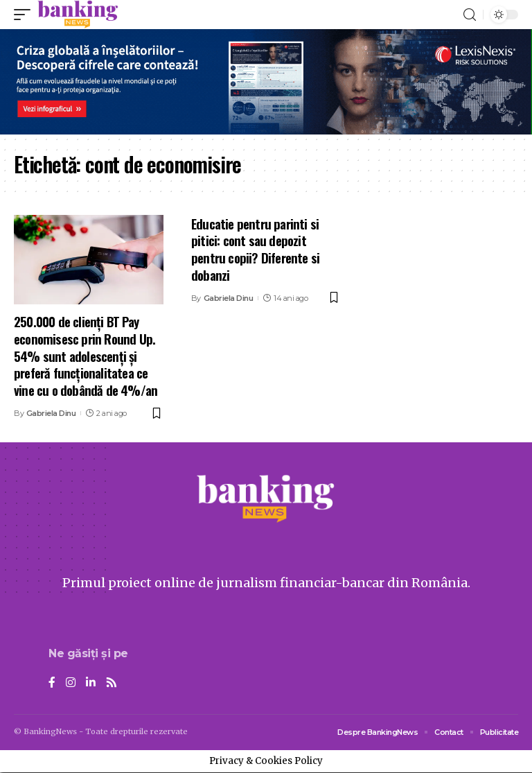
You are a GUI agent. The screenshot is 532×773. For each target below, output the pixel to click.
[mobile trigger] (26, 15)
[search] (470, 15)
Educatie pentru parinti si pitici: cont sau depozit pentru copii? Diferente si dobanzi (255, 249)
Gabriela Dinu (51, 413)
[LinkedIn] (91, 683)
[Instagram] (71, 683)
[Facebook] (52, 683)
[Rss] (112, 683)
